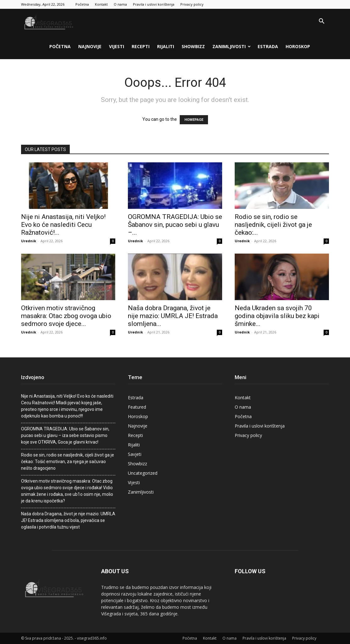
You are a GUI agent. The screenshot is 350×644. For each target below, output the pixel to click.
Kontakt (101, 4)
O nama (120, 4)
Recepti (141, 46)
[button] (321, 22)
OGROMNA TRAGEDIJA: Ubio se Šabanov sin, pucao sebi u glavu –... (175, 225)
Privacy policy (192, 4)
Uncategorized (143, 473)
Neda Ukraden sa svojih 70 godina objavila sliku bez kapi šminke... (277, 316)
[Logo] (49, 21)
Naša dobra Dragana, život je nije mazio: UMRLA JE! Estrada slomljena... (173, 316)
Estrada (268, 46)
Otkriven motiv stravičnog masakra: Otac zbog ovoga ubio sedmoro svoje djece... (66, 316)
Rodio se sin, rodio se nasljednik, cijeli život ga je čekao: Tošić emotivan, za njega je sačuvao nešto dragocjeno (68, 462)
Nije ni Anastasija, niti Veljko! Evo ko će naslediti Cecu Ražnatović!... (63, 225)
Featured (137, 407)
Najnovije (90, 46)
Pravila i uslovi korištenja (154, 4)
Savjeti (135, 454)
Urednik (29, 241)
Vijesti (117, 46)
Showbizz (193, 46)
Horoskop (298, 46)
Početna (82, 4)
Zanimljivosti (232, 46)
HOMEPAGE (194, 120)
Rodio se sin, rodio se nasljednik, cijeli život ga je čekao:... (273, 225)
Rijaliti (166, 46)
